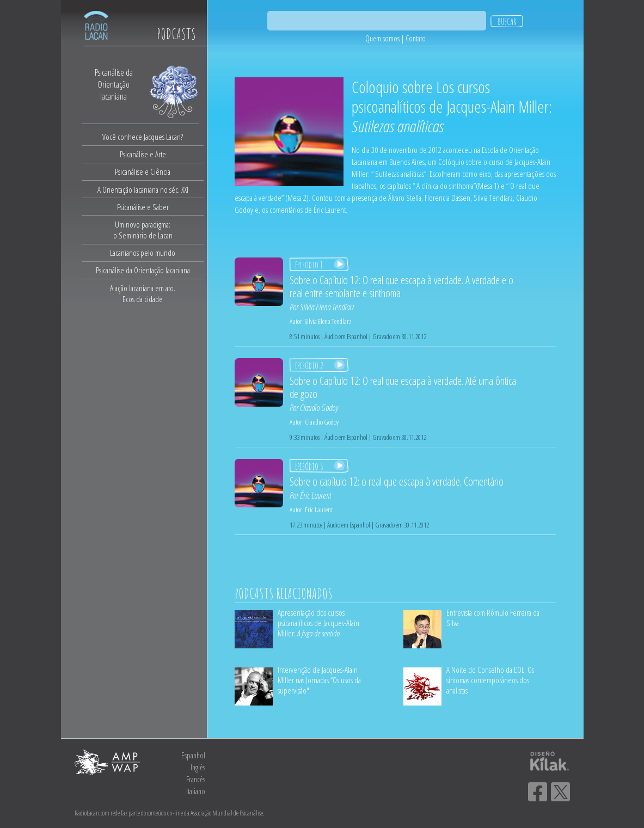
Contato (416, 38)
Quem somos (382, 38)
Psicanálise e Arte (143, 154)
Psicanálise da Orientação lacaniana (143, 270)
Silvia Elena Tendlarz (327, 307)
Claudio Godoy (319, 408)
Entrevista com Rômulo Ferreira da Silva (493, 618)
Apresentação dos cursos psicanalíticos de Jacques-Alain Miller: (318, 623)
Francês (196, 779)
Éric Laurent (315, 495)
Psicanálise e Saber (143, 207)
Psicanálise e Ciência (143, 171)
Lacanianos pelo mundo (143, 253)
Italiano (196, 791)
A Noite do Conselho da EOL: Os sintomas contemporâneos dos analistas (490, 680)
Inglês (198, 767)
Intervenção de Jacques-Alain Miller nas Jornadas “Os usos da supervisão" (319, 680)
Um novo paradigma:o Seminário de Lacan (143, 230)
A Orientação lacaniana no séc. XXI (143, 189)
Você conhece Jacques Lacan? (143, 137)
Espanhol (193, 755)
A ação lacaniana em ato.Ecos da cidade (143, 293)
